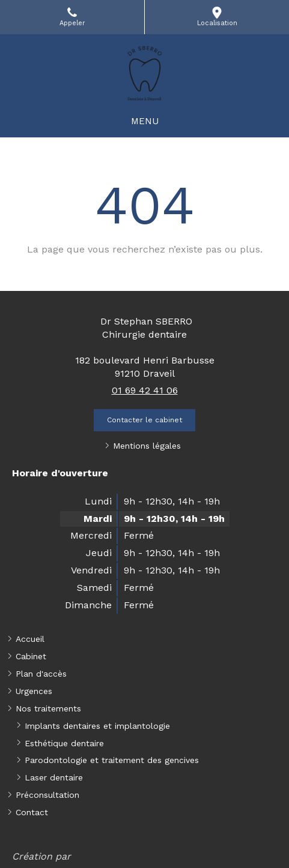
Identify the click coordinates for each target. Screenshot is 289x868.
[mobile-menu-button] (145, 121)
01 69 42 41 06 (145, 390)
